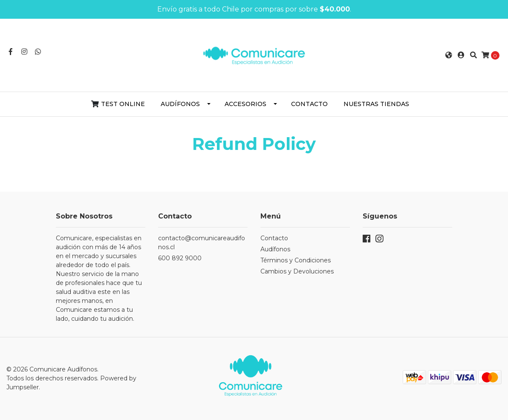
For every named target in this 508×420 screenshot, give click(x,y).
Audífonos (180, 104)
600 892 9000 (180, 258)
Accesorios (245, 104)
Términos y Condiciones (296, 260)
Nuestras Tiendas (376, 104)
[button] (449, 55)
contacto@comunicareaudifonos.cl (202, 243)
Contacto (309, 104)
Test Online (123, 104)
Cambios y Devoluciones (297, 271)
